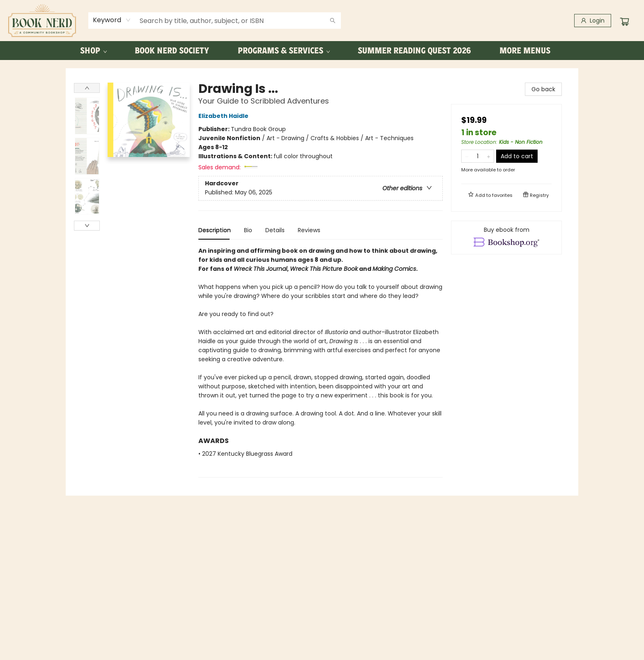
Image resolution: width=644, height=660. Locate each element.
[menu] (322, 51)
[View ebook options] (506, 238)
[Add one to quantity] (489, 156)
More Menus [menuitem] (525, 51)
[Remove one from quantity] (467, 156)
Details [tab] (275, 230)
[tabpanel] (321, 362)
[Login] (593, 21)
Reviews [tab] (309, 230)
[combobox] (112, 20)
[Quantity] (478, 156)
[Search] (333, 21)
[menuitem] (93, 51)
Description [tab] (215, 230)
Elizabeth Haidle (225, 116)
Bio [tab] (248, 230)
